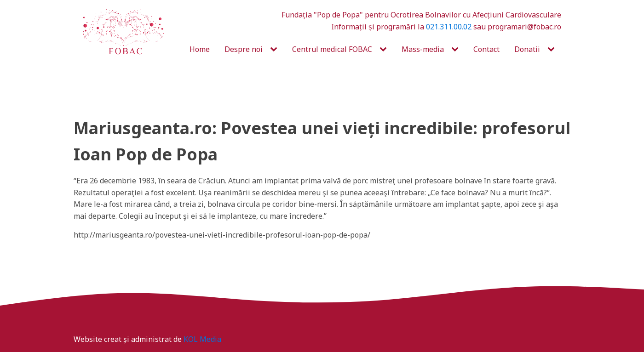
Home (200, 49)
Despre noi (244, 49)
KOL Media (202, 339)
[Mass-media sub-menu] (457, 50)
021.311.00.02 (449, 27)
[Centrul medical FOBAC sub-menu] (385, 50)
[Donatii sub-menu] (553, 50)
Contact (486, 49)
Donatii (527, 49)
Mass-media (423, 49)
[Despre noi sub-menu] (276, 50)
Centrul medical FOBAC (332, 49)
